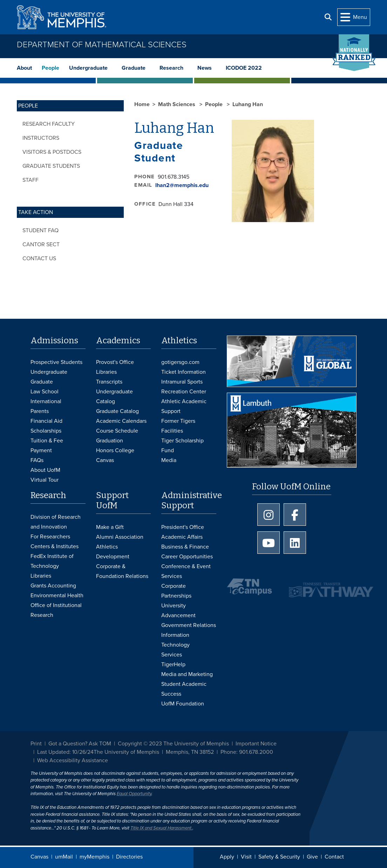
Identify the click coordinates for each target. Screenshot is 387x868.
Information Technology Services (175, 645)
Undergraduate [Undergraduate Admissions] (49, 372)
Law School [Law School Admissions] (45, 392)
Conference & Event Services (186, 571)
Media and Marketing (187, 674)
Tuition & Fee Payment (47, 446)
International (46, 401)
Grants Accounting (53, 586)
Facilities (172, 431)
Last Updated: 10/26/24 (65, 752)
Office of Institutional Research (56, 610)
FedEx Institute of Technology (52, 561)
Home (142, 104)
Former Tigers (178, 421)
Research (171, 68)
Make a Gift (110, 527)
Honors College (115, 450)
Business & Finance (185, 547)
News (205, 68)
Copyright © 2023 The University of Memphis (173, 744)
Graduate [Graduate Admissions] (42, 382)
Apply (227, 857)
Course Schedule (117, 431)
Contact (334, 857)
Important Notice (256, 744)
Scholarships (46, 431)
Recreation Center (184, 392)
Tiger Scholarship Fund (182, 446)
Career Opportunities (187, 557)
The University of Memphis (126, 752)
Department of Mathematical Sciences (102, 45)
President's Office (183, 527)
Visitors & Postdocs (52, 152)
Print (36, 744)
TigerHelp (173, 664)
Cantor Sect (41, 244)
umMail (64, 857)
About (24, 68)
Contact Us (39, 259)
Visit (246, 857)
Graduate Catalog (117, 411)
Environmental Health (57, 595)
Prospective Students (56, 362)
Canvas (39, 857)
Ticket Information (184, 372)
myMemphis (94, 857)
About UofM (45, 470)
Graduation (110, 441)
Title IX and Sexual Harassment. (161, 828)
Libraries (106, 372)
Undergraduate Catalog (114, 397)
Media (169, 460)
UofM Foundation (183, 704)
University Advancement (178, 611)
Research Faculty (49, 124)
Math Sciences (177, 104)
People (50, 68)
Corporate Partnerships (176, 591)
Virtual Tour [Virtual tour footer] (45, 480)
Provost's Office (115, 362)
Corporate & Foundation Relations (122, 571)
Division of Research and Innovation (56, 522)
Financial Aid (46, 421)
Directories (129, 857)
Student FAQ (40, 230)
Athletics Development (113, 552)
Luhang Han (248, 104)
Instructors (41, 138)
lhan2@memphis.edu (182, 185)
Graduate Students (51, 166)
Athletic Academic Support (184, 406)
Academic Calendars (121, 421)
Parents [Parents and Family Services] (40, 411)
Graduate (134, 68)
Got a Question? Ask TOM (80, 744)
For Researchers (50, 537)
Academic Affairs (182, 537)
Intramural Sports (182, 382)
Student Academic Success (184, 689)
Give (312, 857)
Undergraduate (88, 68)
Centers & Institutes (55, 546)
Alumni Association (120, 537)
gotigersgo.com (180, 362)
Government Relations (189, 625)
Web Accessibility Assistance (73, 760)
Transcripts (109, 382)
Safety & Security (279, 857)
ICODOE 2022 (244, 68)
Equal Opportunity (134, 794)
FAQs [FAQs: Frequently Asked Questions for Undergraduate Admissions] (37, 460)
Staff (30, 180)
